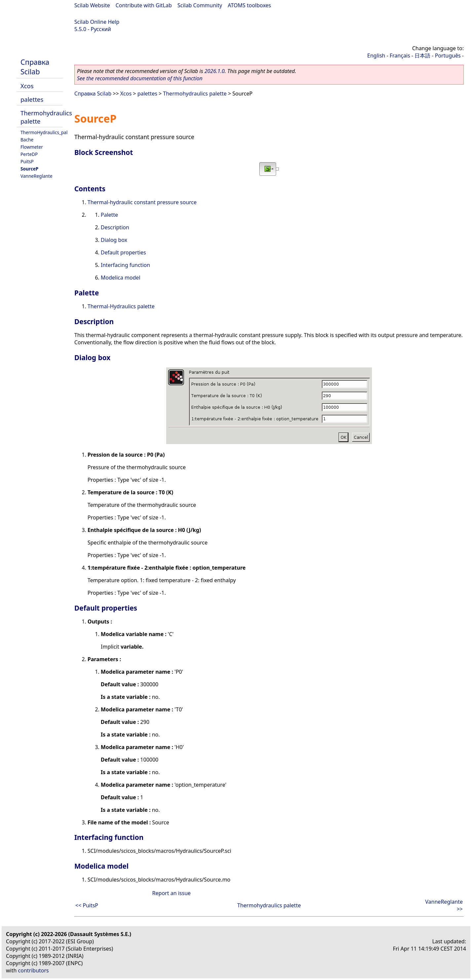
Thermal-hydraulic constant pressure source (142, 202)
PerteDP (29, 154)
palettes (32, 99)
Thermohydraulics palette (195, 94)
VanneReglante (36, 176)
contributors (34, 970)
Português (448, 56)
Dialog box (114, 240)
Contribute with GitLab (144, 5)
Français (400, 56)
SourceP (29, 169)
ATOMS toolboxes (250, 5)
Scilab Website (92, 5)
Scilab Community (200, 5)
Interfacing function (125, 265)
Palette (109, 215)
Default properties (123, 252)
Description (115, 227)
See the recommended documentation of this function (140, 78)
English (376, 56)
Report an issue (171, 893)
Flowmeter (32, 147)
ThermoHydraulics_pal (44, 132)
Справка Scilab (35, 67)
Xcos (27, 86)
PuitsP (27, 161)
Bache (27, 140)
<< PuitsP (87, 905)
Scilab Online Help (97, 22)
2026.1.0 (215, 71)
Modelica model (121, 278)
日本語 (422, 56)
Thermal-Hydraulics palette (121, 306)
